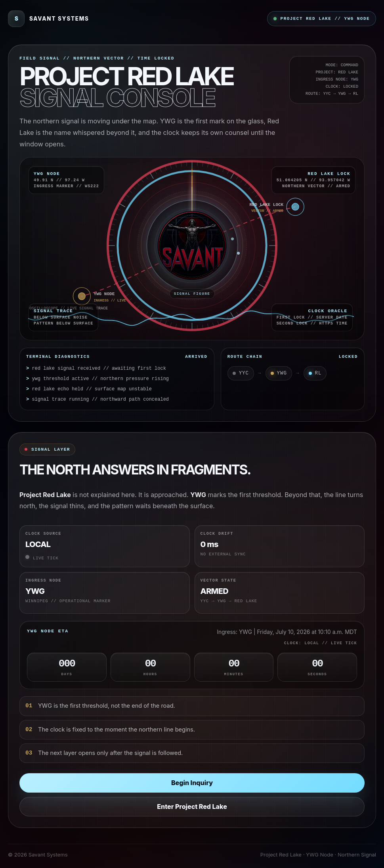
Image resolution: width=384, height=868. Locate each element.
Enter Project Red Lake (192, 807)
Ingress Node (43, 580)
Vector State (219, 580)
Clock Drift (217, 534)
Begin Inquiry (192, 783)
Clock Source (43, 534)
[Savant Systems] (49, 19)
